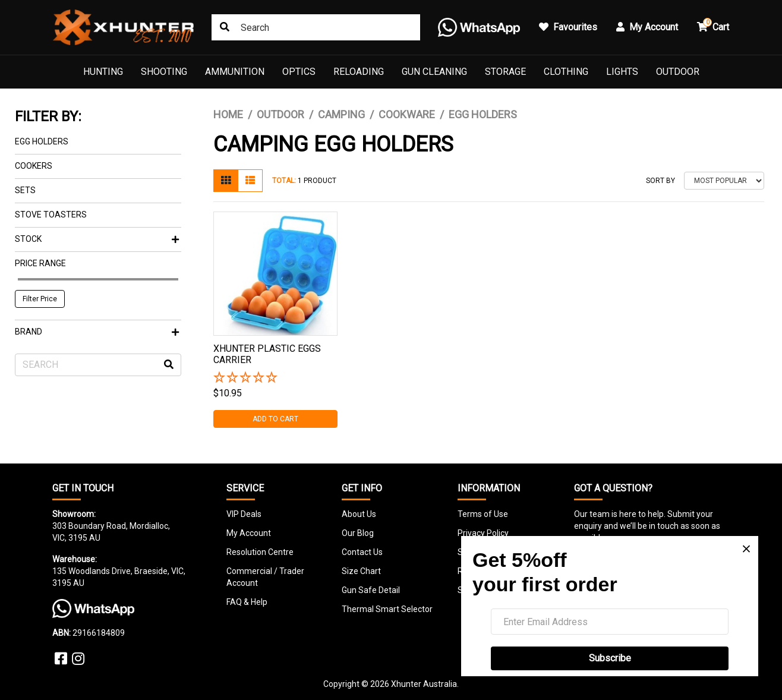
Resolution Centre (260, 552)
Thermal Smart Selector (387, 609)
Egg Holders (42, 141)
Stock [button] (97, 239)
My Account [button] (647, 27)
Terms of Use (483, 514)
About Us (359, 514)
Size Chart (361, 571)
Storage (505, 72)
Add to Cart (275, 419)
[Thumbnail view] (226, 181)
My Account (249, 533)
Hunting (103, 72)
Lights (622, 72)
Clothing (566, 72)
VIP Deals (244, 514)
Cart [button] (713, 25)
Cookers (34, 166)
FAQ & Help (247, 602)
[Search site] (225, 27)
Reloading (359, 72)
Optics (299, 72)
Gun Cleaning (434, 72)
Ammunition (235, 72)
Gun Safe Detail (371, 590)
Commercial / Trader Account (265, 577)
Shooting (164, 72)
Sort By (660, 181)
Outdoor (678, 72)
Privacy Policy (483, 533)
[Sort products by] (724, 181)
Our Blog (358, 533)
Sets (25, 190)
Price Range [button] (40, 263)
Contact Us (362, 552)
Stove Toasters (51, 215)
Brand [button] (97, 332)
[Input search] (316, 27)
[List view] (250, 181)
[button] (275, 378)
